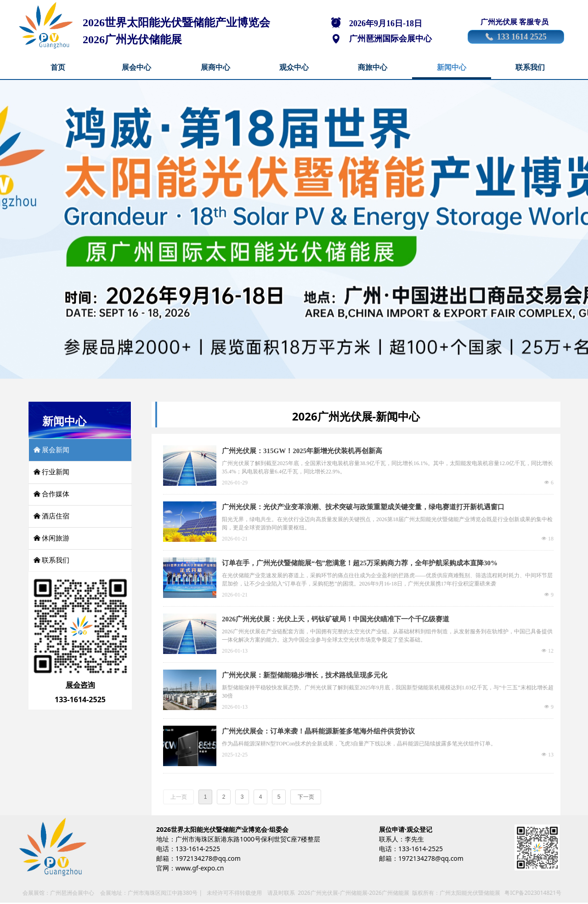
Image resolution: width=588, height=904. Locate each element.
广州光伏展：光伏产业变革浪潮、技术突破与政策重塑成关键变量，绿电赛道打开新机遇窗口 (363, 507)
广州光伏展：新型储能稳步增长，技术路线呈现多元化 (305, 675)
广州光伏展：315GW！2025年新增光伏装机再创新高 (302, 451)
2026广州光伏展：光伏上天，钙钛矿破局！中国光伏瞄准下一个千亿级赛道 (336, 619)
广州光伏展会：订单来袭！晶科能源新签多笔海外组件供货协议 (318, 731)
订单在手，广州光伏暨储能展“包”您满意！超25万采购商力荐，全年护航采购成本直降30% (360, 563)
